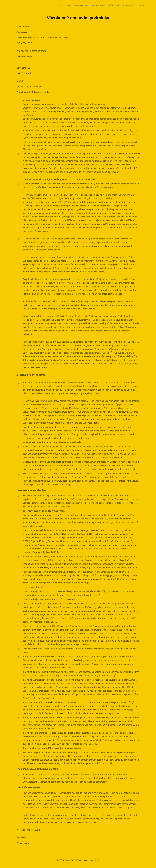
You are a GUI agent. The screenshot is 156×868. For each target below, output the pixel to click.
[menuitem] (113, 5)
